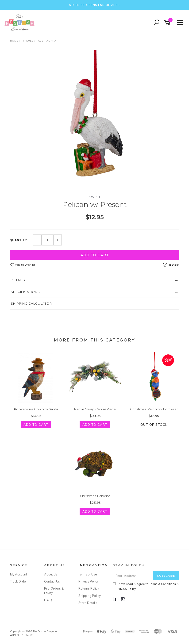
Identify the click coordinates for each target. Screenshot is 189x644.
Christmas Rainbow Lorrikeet (154, 409)
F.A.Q (48, 600)
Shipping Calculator (31, 303)
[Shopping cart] (168, 23)
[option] (95, 121)
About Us (51, 574)
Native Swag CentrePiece (95, 409)
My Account (19, 574)
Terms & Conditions (162, 584)
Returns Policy (89, 588)
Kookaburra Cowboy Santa (36, 409)
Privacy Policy (89, 581)
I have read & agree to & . (146, 586)
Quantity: (19, 240)
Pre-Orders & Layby (54, 590)
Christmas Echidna (95, 496)
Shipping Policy (90, 596)
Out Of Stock (154, 425)
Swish (94, 197)
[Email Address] (133, 576)
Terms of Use (88, 574)
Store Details (88, 603)
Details (18, 280)
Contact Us (52, 581)
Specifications (25, 292)
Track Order (19, 581)
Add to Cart (95, 255)
